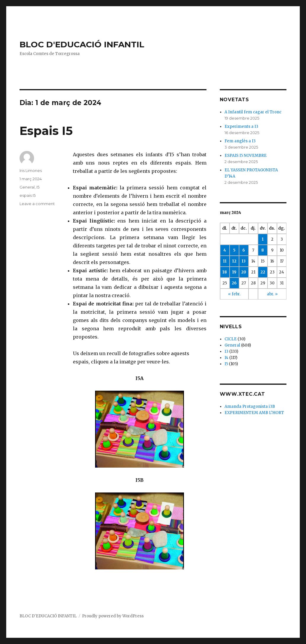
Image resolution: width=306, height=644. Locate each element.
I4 (226, 358)
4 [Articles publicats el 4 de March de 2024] (225, 250)
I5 (38, 187)
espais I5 (28, 195)
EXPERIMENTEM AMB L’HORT (254, 413)
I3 (226, 351)
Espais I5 (46, 131)
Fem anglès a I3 (240, 141)
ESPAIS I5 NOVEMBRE (246, 156)
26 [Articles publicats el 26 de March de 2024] (234, 283)
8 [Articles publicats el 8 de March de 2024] (263, 250)
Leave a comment (37, 204)
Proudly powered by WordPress (113, 616)
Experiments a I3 (241, 127)
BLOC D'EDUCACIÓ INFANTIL (82, 44)
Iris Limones (31, 170)
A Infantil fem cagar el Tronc (253, 112)
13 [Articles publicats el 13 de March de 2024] (244, 261)
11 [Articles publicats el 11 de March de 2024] (225, 261)
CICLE (231, 339)
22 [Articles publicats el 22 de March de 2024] (263, 272)
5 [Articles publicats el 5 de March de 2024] (234, 250)
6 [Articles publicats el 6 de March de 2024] (244, 250)
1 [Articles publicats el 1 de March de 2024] (263, 239)
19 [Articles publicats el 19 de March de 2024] (234, 272)
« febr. (234, 294)
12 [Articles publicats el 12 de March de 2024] (234, 261)
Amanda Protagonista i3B (250, 406)
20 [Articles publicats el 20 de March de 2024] (244, 272)
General (27, 187)
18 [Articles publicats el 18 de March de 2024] (225, 272)
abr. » (272, 294)
